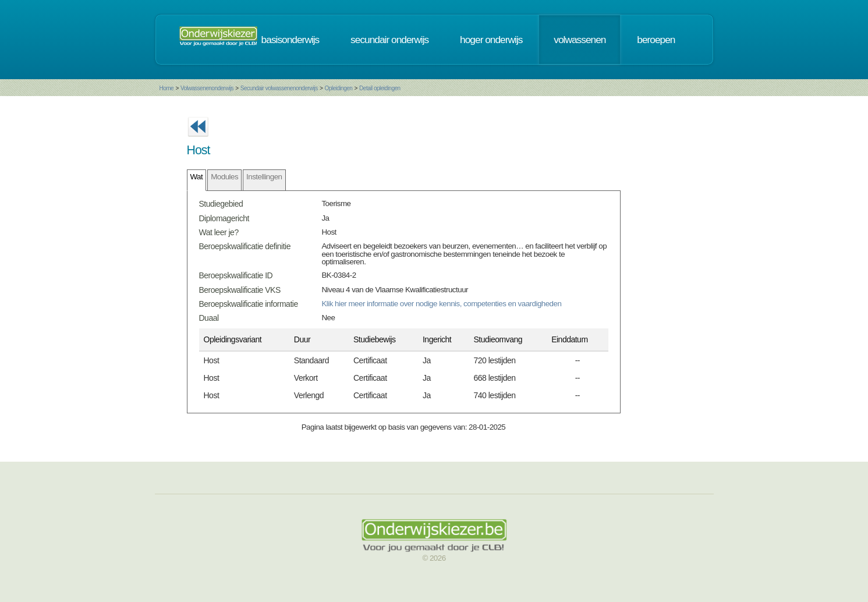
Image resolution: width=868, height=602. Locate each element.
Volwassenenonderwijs (207, 88)
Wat (197, 177)
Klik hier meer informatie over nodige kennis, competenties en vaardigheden (441, 304)
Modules (224, 177)
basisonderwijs (290, 40)
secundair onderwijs (389, 40)
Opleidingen (338, 88)
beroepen (656, 40)
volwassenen (580, 40)
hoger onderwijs (491, 40)
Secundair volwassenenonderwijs (279, 88)
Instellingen (264, 177)
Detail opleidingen (380, 88)
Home (167, 88)
